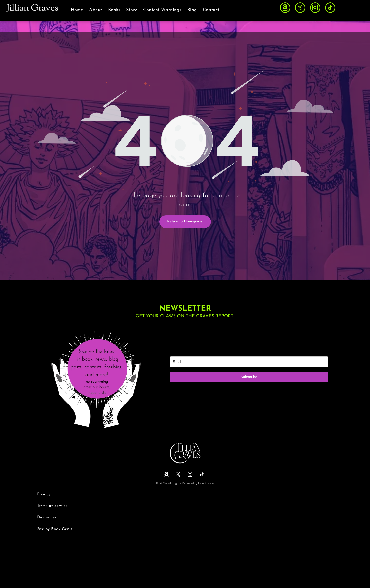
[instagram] (315, 8)
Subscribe (249, 377)
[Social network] (285, 8)
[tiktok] (330, 8)
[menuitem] (77, 10)
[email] (249, 362)
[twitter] (300, 8)
